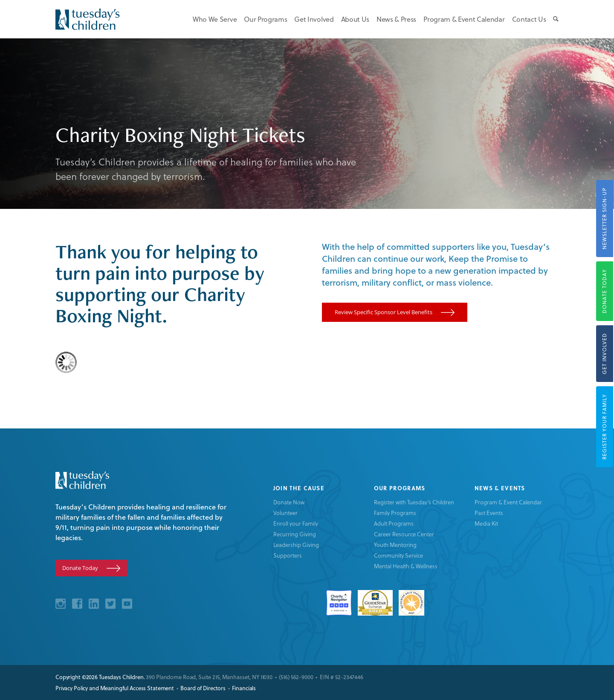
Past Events (489, 513)
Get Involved (604, 354)
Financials (244, 688)
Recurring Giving (295, 534)
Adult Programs (394, 523)
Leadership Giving (296, 545)
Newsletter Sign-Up (604, 218)
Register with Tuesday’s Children (414, 502)
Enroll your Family (296, 523)
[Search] (553, 19)
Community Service (398, 555)
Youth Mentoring (395, 545)
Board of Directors (203, 688)
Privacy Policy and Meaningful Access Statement (115, 688)
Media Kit (486, 523)
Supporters (288, 555)
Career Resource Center (404, 534)
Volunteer (285, 513)
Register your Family (604, 427)
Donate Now (289, 502)
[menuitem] (211, 19)
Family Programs (395, 513)
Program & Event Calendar (508, 502)
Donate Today (604, 291)
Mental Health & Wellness (406, 566)
